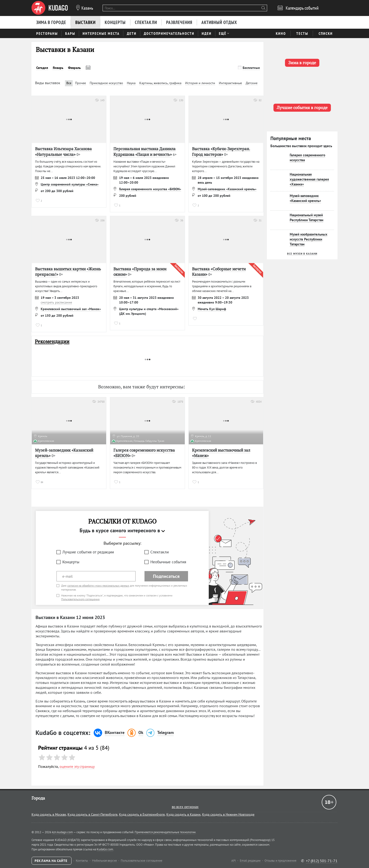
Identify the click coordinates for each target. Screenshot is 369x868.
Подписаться (166, 576)
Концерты (71, 562)
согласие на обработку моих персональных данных (98, 586)
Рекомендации (52, 341)
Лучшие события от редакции (88, 552)
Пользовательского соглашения (80, 599)
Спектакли (160, 552)
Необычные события (168, 562)
